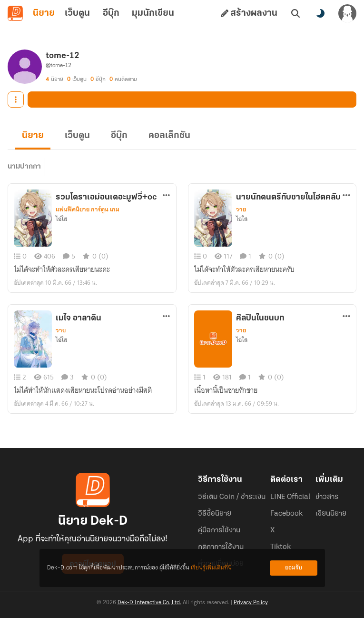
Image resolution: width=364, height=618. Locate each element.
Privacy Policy (251, 603)
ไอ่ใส (61, 219)
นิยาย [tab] (44, 13)
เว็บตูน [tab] (77, 13)
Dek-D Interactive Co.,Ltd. (149, 603)
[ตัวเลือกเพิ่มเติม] (166, 195)
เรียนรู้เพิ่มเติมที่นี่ (211, 568)
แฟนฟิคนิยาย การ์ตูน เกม (88, 209)
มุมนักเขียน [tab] (153, 13)
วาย (241, 209)
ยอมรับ (294, 568)
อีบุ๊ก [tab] (111, 13)
